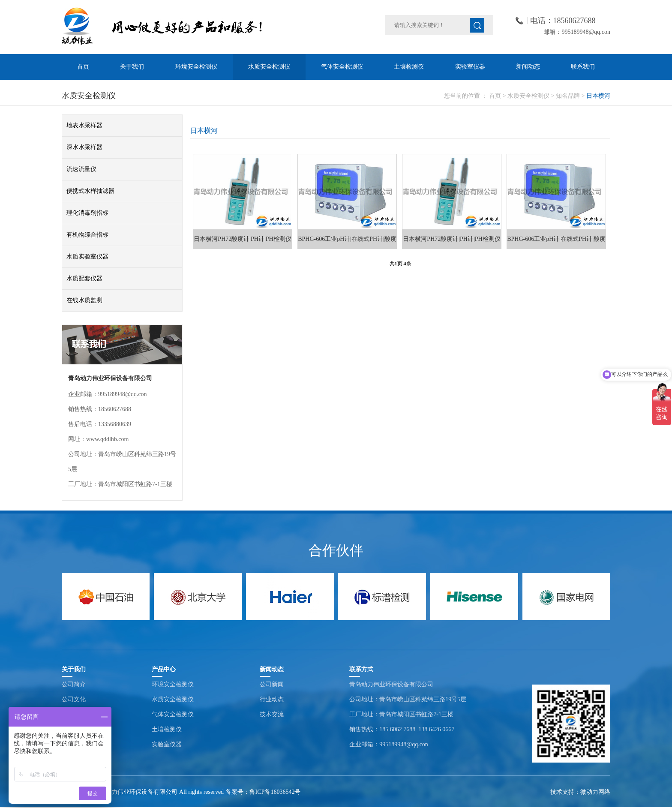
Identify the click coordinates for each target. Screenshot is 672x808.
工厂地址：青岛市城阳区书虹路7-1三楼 (401, 714)
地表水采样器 (84, 125)
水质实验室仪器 (87, 257)
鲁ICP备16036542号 (275, 792)
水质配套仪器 (84, 278)
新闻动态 (528, 67)
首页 (83, 67)
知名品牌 (568, 96)
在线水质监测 (84, 300)
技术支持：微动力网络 (580, 792)
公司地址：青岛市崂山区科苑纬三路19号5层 (408, 699)
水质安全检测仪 (269, 67)
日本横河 (598, 96)
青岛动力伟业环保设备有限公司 (391, 684)
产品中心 (164, 669)
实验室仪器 (470, 67)
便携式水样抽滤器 (90, 191)
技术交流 (272, 714)
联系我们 (583, 67)
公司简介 (74, 684)
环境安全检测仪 (196, 67)
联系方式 (361, 669)
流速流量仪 (81, 169)
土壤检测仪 (409, 67)
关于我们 (132, 67)
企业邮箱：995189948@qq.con (389, 744)
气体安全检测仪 (342, 67)
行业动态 (272, 699)
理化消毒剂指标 (87, 213)
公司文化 (74, 699)
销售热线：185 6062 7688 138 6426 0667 (402, 729)
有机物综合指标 (87, 235)
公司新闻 (272, 684)
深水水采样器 (84, 147)
